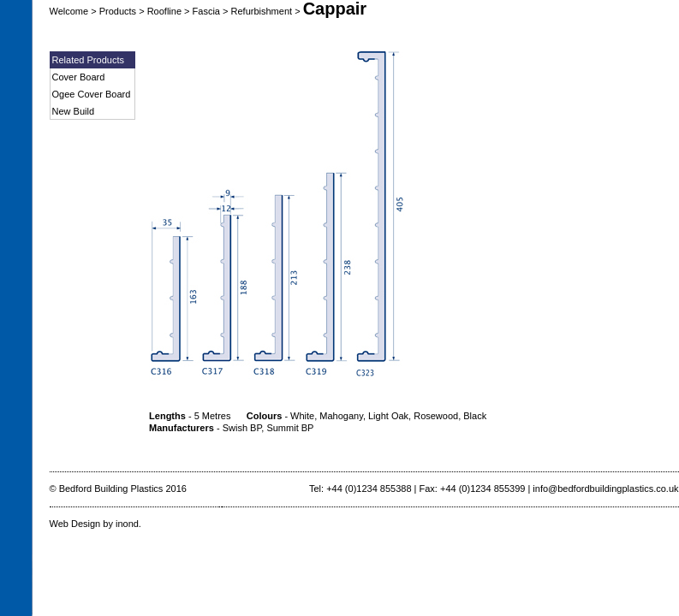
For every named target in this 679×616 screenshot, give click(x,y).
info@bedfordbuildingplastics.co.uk (605, 489)
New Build (74, 111)
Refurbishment (262, 11)
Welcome (69, 11)
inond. (128, 524)
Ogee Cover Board (92, 94)
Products (118, 11)
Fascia (206, 11)
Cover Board (79, 77)
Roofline (164, 11)
